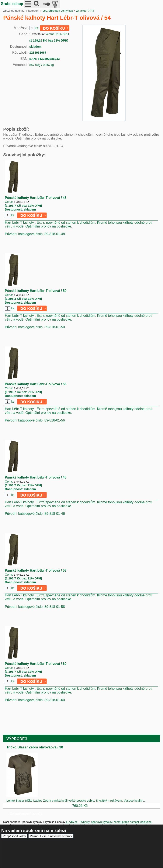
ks (13, 215)
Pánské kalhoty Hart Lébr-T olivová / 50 (36, 291)
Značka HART (85, 11)
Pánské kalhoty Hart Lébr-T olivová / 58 (36, 570)
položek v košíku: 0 (56, 4)
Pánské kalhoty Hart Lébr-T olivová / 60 (36, 664)
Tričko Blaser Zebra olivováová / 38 (35, 747)
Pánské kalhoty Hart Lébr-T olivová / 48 (36, 198)
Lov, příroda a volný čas (58, 11)
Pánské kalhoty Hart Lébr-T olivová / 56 (36, 384)
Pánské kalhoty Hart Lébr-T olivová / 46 (36, 477)
